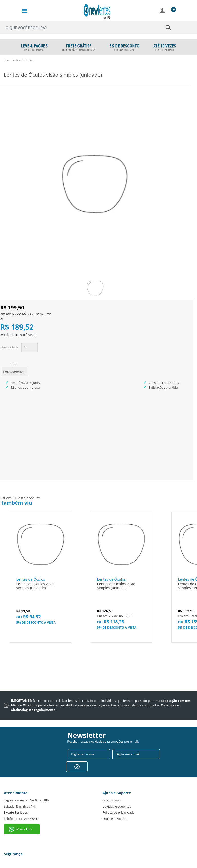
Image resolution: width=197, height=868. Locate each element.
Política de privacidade (118, 807)
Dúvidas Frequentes (117, 801)
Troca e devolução (115, 813)
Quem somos (112, 795)
